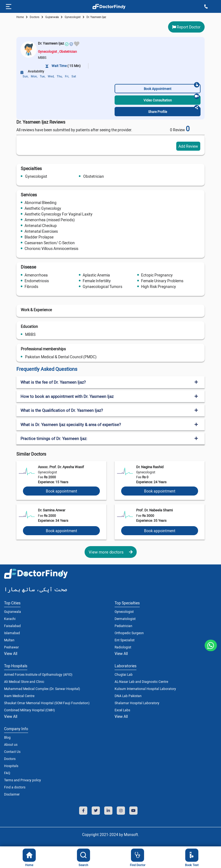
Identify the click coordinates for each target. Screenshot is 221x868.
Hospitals (11, 766)
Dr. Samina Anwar (52, 510)
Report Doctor (186, 27)
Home (20, 17)
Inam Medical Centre (19, 696)
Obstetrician (94, 176)
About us (11, 744)
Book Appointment (172, 87)
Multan (9, 640)
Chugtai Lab (124, 674)
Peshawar (11, 647)
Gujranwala (52, 17)
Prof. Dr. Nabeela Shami (154, 510)
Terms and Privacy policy (23, 780)
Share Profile (174, 110)
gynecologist (73, 17)
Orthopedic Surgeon (129, 633)
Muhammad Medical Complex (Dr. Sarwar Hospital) (42, 689)
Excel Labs (122, 710)
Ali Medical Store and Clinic (24, 681)
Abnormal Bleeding (41, 203)
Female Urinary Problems (162, 281)
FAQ (7, 773)
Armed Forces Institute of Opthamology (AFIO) (38, 674)
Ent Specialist (125, 640)
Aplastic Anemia (96, 275)
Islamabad (12, 633)
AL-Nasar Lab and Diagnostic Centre (141, 681)
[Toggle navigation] (8, 7)
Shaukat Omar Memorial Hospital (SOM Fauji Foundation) (47, 703)
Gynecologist (36, 176)
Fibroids (31, 286)
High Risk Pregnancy (159, 286)
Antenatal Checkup (41, 225)
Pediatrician (123, 626)
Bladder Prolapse (39, 237)
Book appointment (62, 491)
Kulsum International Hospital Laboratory (145, 689)
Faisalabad (12, 626)
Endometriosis (37, 281)
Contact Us (12, 752)
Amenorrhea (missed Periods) (50, 220)
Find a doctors (15, 787)
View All (11, 653)
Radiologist (123, 647)
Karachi (10, 619)
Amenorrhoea (36, 275)
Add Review (188, 146)
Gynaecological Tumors (102, 286)
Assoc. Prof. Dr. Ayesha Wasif (61, 467)
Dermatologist (125, 619)
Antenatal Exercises (41, 231)
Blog (7, 737)
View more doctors (111, 552)
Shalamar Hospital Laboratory (137, 703)
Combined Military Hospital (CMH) (29, 710)
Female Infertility (97, 281)
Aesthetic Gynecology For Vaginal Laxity (59, 214)
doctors (35, 17)
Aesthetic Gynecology (43, 208)
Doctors (10, 759)
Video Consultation (172, 99)
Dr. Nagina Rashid (150, 467)
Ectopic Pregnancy (157, 275)
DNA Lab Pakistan (128, 696)
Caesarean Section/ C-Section (50, 243)
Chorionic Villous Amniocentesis (51, 248)
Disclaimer (12, 794)
